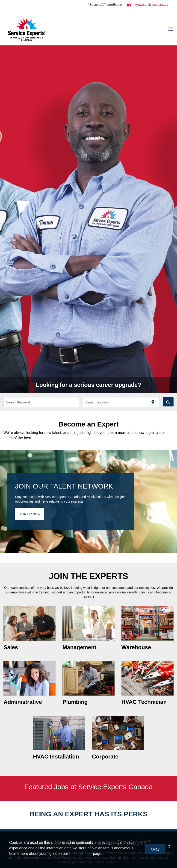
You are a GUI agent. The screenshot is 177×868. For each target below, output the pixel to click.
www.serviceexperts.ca (152, 5)
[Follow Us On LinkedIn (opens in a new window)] (129, 5)
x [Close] (169, 846)
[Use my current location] (153, 402)
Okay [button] (155, 849)
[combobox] (41, 402)
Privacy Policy (81, 854)
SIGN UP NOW (29, 514)
